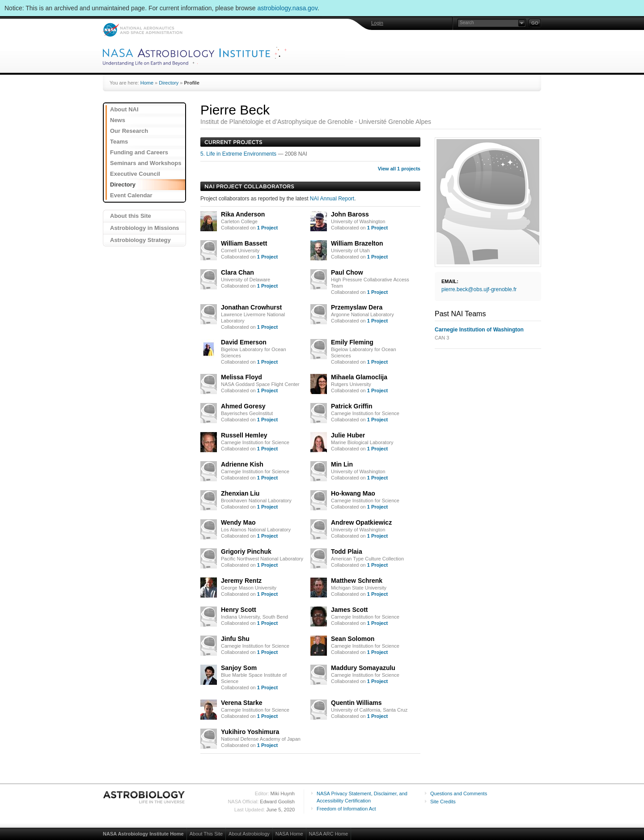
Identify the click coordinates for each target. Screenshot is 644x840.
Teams (119, 142)
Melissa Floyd (241, 377)
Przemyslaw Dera (357, 307)
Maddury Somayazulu (363, 668)
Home (147, 83)
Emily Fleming (352, 342)
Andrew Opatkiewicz (361, 522)
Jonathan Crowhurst (251, 307)
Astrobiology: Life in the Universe (144, 797)
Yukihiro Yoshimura (250, 732)
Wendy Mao (238, 522)
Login (377, 23)
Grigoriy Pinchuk (246, 552)
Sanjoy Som (239, 668)
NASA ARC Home (328, 834)
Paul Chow (347, 272)
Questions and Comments (459, 793)
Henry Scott (239, 610)
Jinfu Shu (235, 639)
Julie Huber (348, 435)
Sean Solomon (353, 639)
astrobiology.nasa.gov (288, 8)
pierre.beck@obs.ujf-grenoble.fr (479, 289)
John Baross (350, 214)
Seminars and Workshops (146, 163)
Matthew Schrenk (357, 581)
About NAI (124, 109)
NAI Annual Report (332, 199)
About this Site (131, 216)
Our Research (129, 131)
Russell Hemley (244, 435)
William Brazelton (357, 243)
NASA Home (289, 834)
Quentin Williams (356, 703)
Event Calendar (131, 195)
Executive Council (135, 174)
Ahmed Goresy (243, 406)
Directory (169, 83)
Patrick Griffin (352, 406)
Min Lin (342, 464)
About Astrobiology (249, 834)
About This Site (206, 834)
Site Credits (443, 802)
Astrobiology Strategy (140, 240)
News (118, 120)
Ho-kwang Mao (353, 493)
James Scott (349, 610)
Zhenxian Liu (240, 493)
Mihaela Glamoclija (359, 377)
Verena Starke (242, 703)
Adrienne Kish (242, 464)
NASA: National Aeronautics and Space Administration (142, 30)
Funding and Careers (139, 152)
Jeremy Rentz (241, 581)
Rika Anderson (243, 214)
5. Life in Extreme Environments (239, 154)
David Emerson (244, 342)
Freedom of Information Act (346, 809)
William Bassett (244, 243)
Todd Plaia (347, 552)
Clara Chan (237, 272)
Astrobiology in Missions (145, 228)
